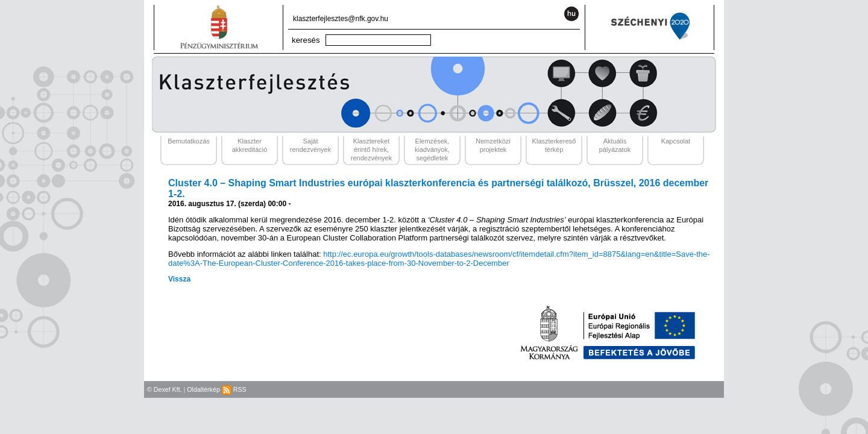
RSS (234, 389)
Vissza (179, 279)
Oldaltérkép (203, 389)
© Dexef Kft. (165, 389)
